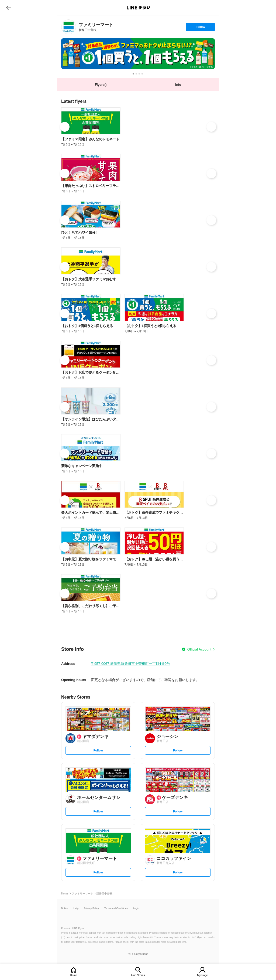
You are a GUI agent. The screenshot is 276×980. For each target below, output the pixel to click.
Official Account (199, 649)
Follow (200, 28)
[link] (69, 27)
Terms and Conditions (116, 908)
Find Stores (138, 975)
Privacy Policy (91, 908)
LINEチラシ (138, 8)
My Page (202, 975)
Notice (65, 908)
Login (136, 908)
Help (76, 908)
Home (74, 975)
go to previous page (9, 8)
